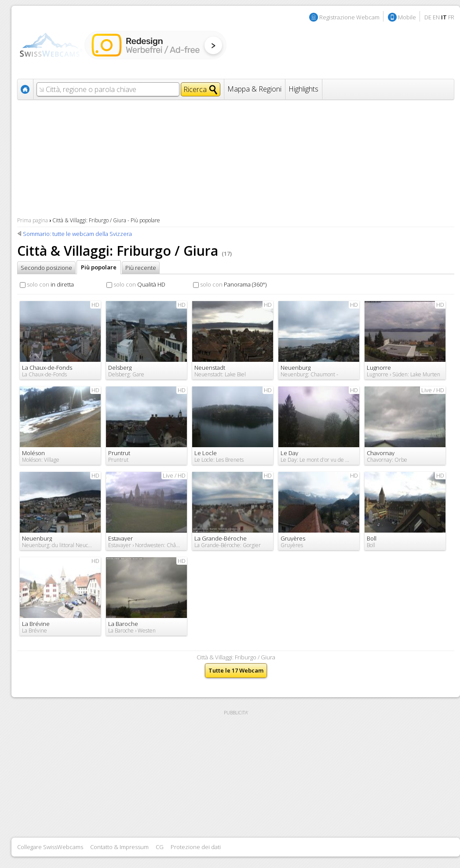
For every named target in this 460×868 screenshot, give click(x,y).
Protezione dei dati (196, 847)
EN (436, 17)
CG (160, 847)
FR (451, 17)
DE (428, 17)
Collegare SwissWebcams (50, 847)
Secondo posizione (46, 268)
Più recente (141, 268)
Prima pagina (33, 220)
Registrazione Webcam (349, 17)
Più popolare (99, 267)
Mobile (407, 17)
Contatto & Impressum (119, 847)
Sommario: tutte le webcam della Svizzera (77, 234)
